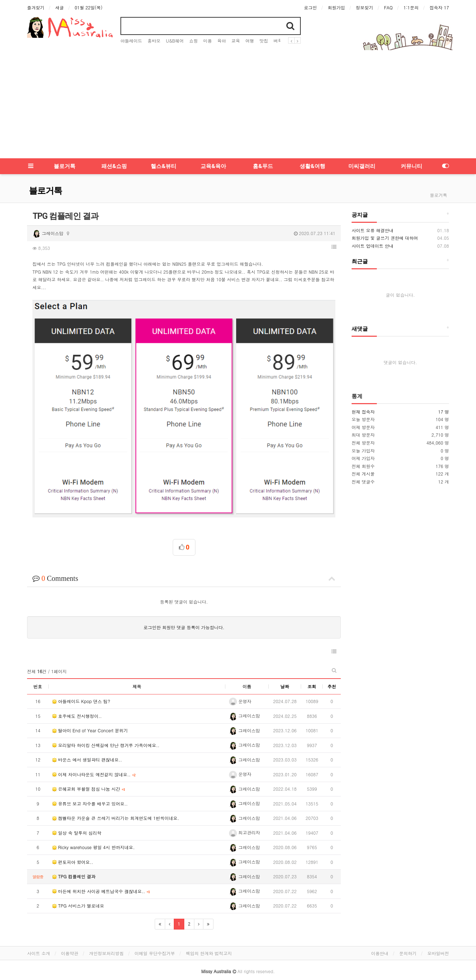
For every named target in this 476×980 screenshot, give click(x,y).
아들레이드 (131, 41)
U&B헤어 (175, 41)
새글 (59, 7)
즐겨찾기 (36, 7)
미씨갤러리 (362, 166)
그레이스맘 (48, 233)
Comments (184, 569)
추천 (332, 677)
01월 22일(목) (89, 7)
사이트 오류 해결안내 (373, 230)
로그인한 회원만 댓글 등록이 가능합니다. (184, 618)
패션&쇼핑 (114, 166)
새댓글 (360, 329)
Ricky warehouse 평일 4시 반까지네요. (94, 838)
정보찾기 (365, 7)
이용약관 (70, 943)
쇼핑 (193, 41)
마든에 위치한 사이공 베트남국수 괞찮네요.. (99, 881)
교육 (235, 41)
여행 (250, 41)
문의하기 (408, 943)
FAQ (388, 7)
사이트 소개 (39, 943)
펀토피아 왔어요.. (73, 852)
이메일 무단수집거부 (155, 943)
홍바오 (154, 41)
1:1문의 (411, 7)
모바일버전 (438, 943)
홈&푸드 (263, 166)
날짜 (285, 677)
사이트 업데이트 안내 (373, 246)
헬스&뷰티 (164, 166)
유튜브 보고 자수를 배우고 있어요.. (90, 794)
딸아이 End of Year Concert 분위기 (90, 721)
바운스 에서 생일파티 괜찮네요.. (87, 750)
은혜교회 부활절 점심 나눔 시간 (87, 779)
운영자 (240, 691)
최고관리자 (244, 823)
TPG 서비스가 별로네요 (78, 896)
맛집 (264, 41)
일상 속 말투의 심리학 (77, 823)
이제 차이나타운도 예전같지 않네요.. (92, 765)
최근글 (360, 261)
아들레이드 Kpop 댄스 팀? (81, 692)
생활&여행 (312, 166)
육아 (221, 41)
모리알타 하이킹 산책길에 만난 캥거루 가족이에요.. (106, 735)
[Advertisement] (238, 104)
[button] (334, 247)
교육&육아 (213, 166)
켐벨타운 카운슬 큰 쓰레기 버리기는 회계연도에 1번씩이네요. (116, 809)
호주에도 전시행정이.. (77, 706)
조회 (312, 677)
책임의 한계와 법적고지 (209, 943)
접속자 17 (439, 7)
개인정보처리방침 (106, 943)
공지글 (360, 215)
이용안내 (380, 943)
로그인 (310, 7)
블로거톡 (65, 166)
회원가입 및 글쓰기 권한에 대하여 (385, 238)
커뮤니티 (411, 166)
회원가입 (336, 7)
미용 (207, 41)
